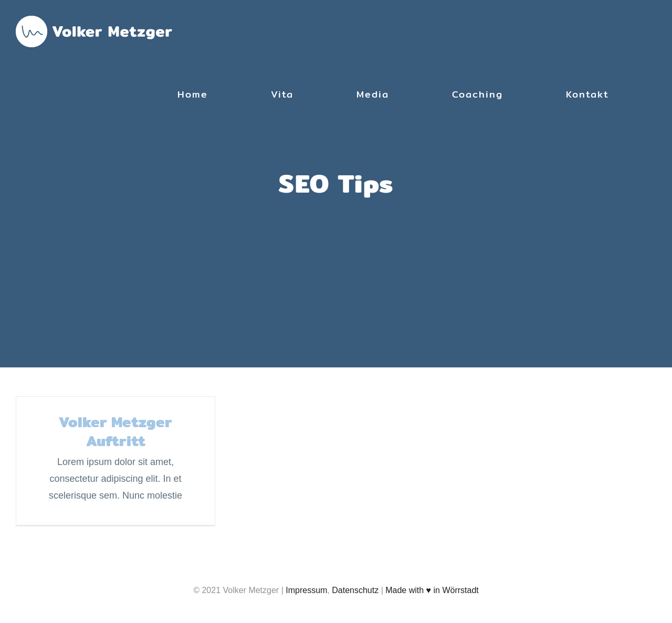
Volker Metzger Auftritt (115, 431)
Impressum (306, 590)
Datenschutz (355, 590)
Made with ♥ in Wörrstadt (432, 590)
